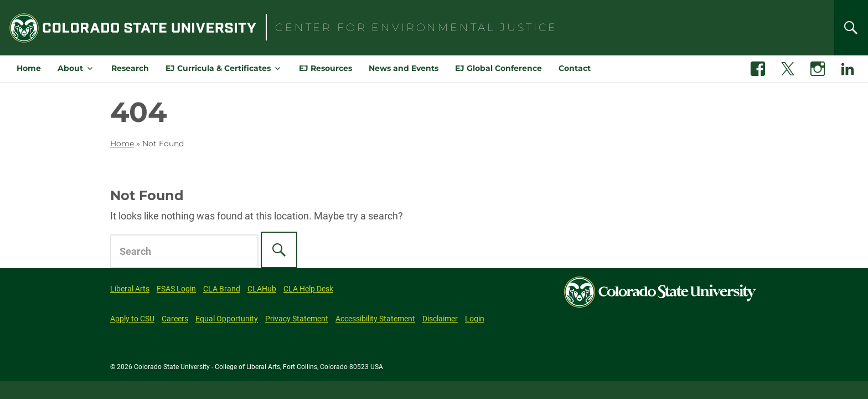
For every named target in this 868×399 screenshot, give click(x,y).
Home (29, 68)
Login (475, 319)
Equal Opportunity (227, 319)
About (70, 68)
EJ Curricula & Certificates (218, 68)
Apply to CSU (132, 319)
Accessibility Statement (375, 319)
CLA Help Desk (308, 289)
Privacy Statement (297, 319)
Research (130, 68)
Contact (575, 68)
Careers (175, 319)
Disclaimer (440, 319)
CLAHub (262, 289)
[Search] (851, 28)
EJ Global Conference (498, 68)
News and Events (404, 68)
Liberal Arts (130, 289)
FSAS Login (176, 289)
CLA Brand (222, 289)
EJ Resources (325, 68)
